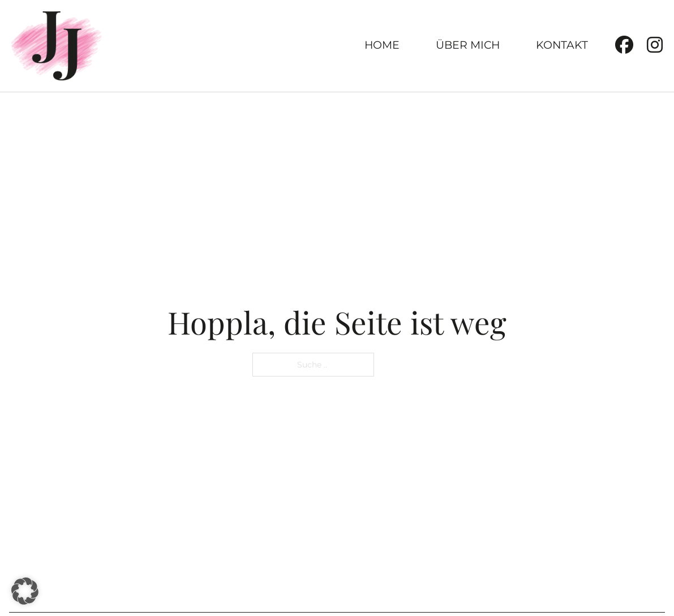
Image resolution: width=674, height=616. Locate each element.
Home (382, 45)
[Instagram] (655, 46)
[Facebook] (624, 46)
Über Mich (468, 45)
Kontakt (562, 45)
